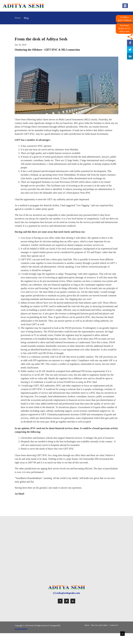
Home (18, 18)
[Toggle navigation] (125, 6)
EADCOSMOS (21, 629)
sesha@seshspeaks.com (66, 593)
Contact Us (114, 625)
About (87, 625)
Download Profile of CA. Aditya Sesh (124, 28)
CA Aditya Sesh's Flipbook (124, 19)
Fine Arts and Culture (99, 625)
